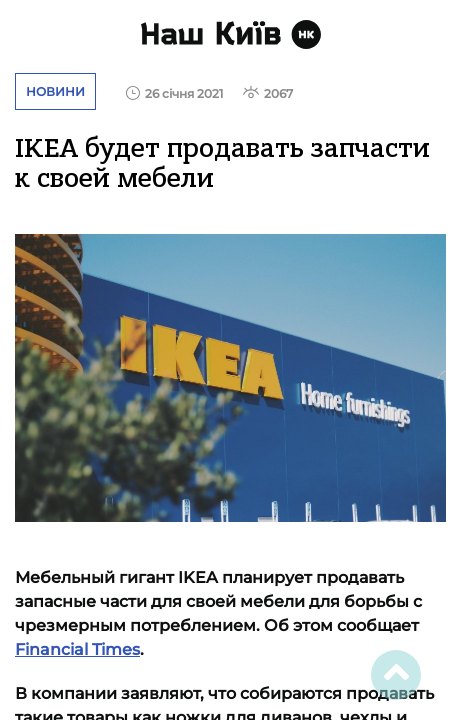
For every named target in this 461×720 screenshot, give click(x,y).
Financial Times (77, 649)
